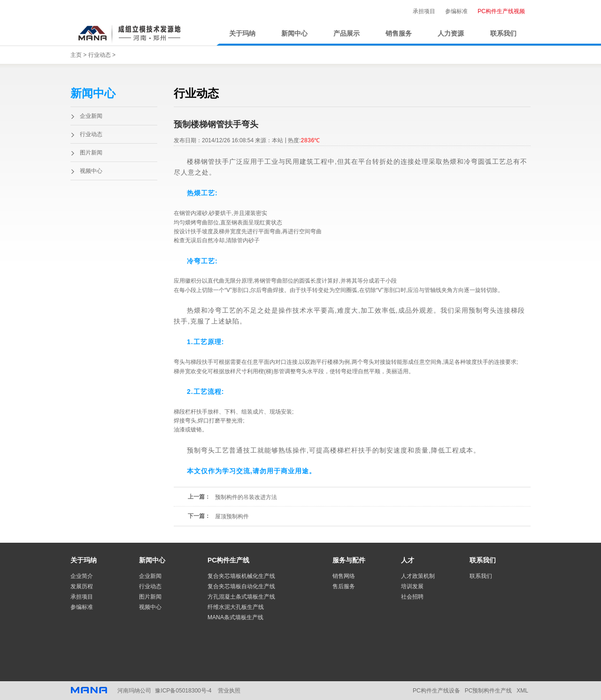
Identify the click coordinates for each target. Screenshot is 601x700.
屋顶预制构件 (232, 516)
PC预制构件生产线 (489, 691)
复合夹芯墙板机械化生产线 (241, 576)
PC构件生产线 (228, 560)
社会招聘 (412, 597)
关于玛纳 (242, 34)
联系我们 (503, 34)
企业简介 (82, 576)
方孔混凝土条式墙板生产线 (241, 597)
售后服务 (344, 586)
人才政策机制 (418, 576)
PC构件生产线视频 (501, 11)
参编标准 (456, 11)
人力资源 (451, 34)
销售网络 (344, 576)
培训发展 (412, 586)
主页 (76, 55)
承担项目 (424, 11)
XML (522, 691)
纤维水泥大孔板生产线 (236, 607)
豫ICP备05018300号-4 (183, 691)
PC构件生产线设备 (436, 691)
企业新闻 (91, 116)
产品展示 (347, 34)
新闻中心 (294, 34)
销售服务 (399, 34)
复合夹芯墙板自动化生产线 (241, 586)
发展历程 (82, 586)
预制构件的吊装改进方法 (246, 497)
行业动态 (100, 55)
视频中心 (91, 171)
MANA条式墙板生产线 (235, 617)
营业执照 (229, 691)
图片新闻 (91, 153)
